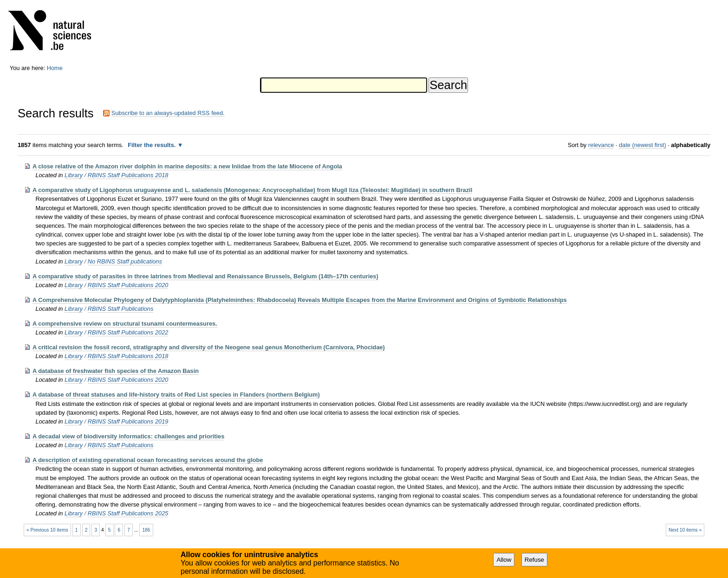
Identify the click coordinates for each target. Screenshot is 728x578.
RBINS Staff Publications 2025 (128, 513)
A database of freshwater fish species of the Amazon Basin (116, 371)
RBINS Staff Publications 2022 (128, 332)
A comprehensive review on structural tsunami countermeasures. (125, 324)
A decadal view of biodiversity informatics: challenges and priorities (128, 436)
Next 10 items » (685, 530)
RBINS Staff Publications (121, 309)
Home (55, 68)
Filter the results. (153, 145)
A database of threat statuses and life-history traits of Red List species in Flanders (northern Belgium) (176, 395)
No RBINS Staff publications (125, 261)
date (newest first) (643, 145)
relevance (601, 145)
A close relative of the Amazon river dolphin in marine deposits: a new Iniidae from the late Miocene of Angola (187, 166)
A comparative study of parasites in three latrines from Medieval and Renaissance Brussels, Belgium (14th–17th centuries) (205, 276)
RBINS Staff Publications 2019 (128, 421)
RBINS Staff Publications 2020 (128, 285)
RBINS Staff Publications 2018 (128, 175)
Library (74, 175)
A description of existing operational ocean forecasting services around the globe (148, 460)
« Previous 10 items (47, 530)
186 (146, 530)
